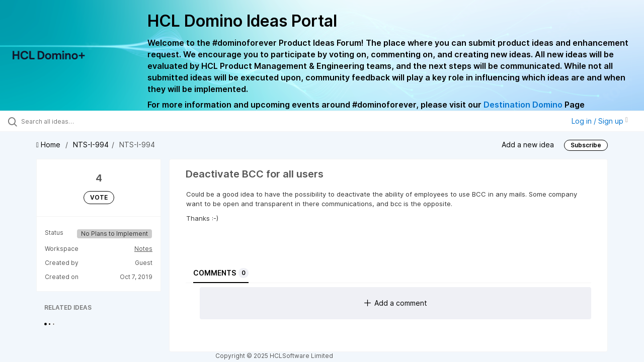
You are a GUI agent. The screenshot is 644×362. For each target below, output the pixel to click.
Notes (143, 249)
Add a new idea (528, 145)
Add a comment (396, 303)
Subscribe (586, 145)
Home (49, 145)
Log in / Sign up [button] (600, 121)
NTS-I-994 (91, 145)
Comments (221, 273)
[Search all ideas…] (77, 121)
